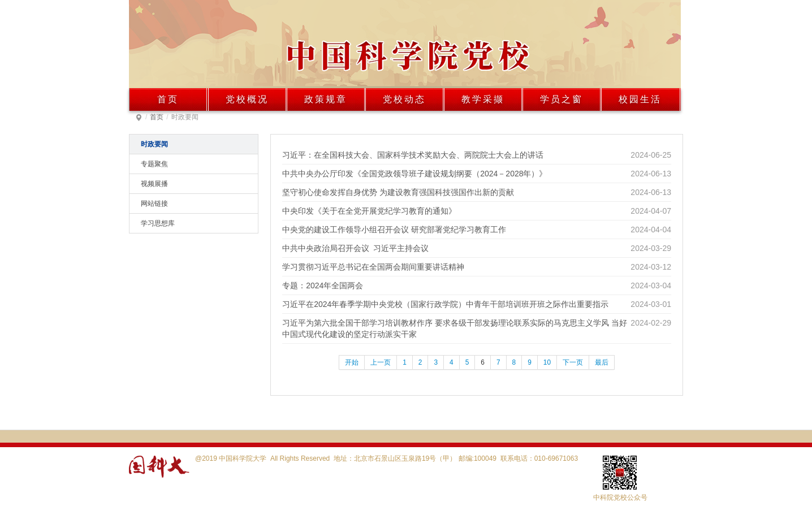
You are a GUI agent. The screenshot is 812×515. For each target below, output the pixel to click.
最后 (602, 362)
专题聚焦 (154, 164)
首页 (168, 99)
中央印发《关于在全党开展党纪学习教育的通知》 (369, 211)
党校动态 (404, 99)
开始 (352, 362)
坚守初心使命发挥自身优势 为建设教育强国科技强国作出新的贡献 (398, 192)
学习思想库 (158, 223)
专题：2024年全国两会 (323, 285)
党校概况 (247, 99)
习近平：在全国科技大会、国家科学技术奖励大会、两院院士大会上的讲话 (413, 155)
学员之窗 (562, 99)
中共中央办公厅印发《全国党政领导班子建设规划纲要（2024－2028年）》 (414, 174)
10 (547, 362)
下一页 (573, 362)
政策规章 (326, 99)
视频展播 (154, 184)
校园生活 (640, 99)
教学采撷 (483, 99)
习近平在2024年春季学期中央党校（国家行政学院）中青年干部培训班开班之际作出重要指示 (445, 304)
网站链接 (154, 204)
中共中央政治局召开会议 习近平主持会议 (355, 248)
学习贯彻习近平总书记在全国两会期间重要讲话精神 (373, 267)
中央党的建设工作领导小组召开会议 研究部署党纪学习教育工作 (394, 230)
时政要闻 (154, 144)
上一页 (381, 362)
